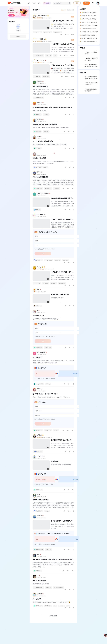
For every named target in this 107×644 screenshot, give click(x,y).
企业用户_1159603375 (44, 193)
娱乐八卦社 (48, 430)
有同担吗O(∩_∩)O (39, 316)
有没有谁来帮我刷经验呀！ (41, 177)
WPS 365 (37, 210)
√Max (39, 136)
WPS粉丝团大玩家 (44, 16)
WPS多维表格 (38, 384)
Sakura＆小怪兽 (42, 352)
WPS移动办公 (38, 55)
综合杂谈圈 (38, 188)
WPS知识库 (46, 77)
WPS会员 (37, 306)
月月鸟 (40, 172)
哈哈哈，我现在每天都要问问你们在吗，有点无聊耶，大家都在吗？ (51, 397)
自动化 (48, 384)
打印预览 (46, 115)
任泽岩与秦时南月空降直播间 (89, 19)
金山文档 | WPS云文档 (41, 167)
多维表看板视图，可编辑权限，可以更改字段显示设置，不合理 (63, 522)
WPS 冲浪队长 (43, 39)
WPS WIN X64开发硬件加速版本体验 (91, 38)
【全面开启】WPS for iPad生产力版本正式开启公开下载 (62, 45)
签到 (77, 3)
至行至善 (40, 119)
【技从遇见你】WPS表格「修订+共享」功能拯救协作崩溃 (62, 273)
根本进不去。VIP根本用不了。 (61, 295)
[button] (86, 3)
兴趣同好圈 (48, 348)
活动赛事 (37, 32)
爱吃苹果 (40, 516)
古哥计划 (40, 435)
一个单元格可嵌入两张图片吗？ (45, 141)
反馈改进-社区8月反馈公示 (88, 35)
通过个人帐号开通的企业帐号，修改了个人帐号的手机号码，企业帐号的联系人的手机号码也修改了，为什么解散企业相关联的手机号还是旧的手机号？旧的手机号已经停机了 (63, 204)
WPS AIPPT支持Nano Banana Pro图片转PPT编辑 (94, 25)
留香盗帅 (40, 103)
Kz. (39, 576)
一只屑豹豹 (41, 456)
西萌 (39, 554)
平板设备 (48, 55)
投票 (43, 254)
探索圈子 (18, 36)
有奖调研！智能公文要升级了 (89, 42)
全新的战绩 (55, 461)
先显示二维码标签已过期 (40, 111)
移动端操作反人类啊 (39, 158)
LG (39, 495)
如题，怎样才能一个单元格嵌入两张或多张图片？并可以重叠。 (50, 145)
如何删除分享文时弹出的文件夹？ (62, 440)
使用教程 (48, 550)
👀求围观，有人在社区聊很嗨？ (90, 32)
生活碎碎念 (48, 188)
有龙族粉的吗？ (38, 357)
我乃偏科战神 (37, 599)
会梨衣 (40, 389)
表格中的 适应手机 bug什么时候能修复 (45, 124)
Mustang (41, 267)
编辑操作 (46, 131)
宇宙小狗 (40, 81)
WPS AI (37, 77)
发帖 (86, 3)
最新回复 (69, 10)
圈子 (39, 3)
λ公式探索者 (41, 214)
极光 (39, 290)
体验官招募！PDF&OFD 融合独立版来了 (92, 16)
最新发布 (63, 10)
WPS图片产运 (42, 60)
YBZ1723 (40, 594)
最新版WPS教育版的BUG (41, 500)
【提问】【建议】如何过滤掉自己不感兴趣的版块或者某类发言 (63, 220)
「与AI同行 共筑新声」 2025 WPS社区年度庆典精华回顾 (63, 22)
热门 (73, 10)
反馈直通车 (38, 260)
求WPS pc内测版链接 (39, 581)
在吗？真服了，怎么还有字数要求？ (46, 394)
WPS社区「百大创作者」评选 (89, 22)
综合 (29, 3)
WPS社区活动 (47, 32)
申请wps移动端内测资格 (40, 86)
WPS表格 (37, 115)
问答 (34, 3)
